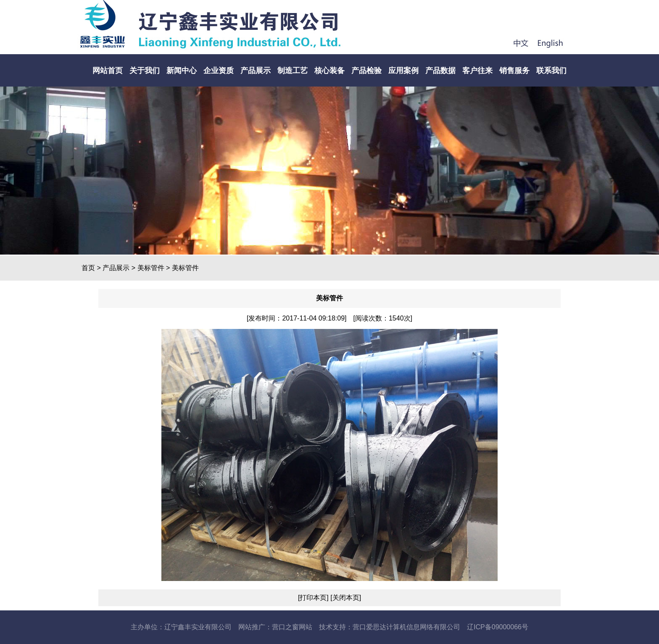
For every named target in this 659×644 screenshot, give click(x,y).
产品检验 (366, 71)
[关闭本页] (345, 598)
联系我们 (551, 71)
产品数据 (440, 71)
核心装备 (329, 71)
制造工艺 (293, 71)
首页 (88, 268)
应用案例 (403, 71)
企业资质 (219, 71)
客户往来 (477, 71)
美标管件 (151, 268)
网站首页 (108, 71)
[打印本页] (313, 598)
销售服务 (514, 71)
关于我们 (145, 71)
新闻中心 (182, 71)
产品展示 (256, 71)
